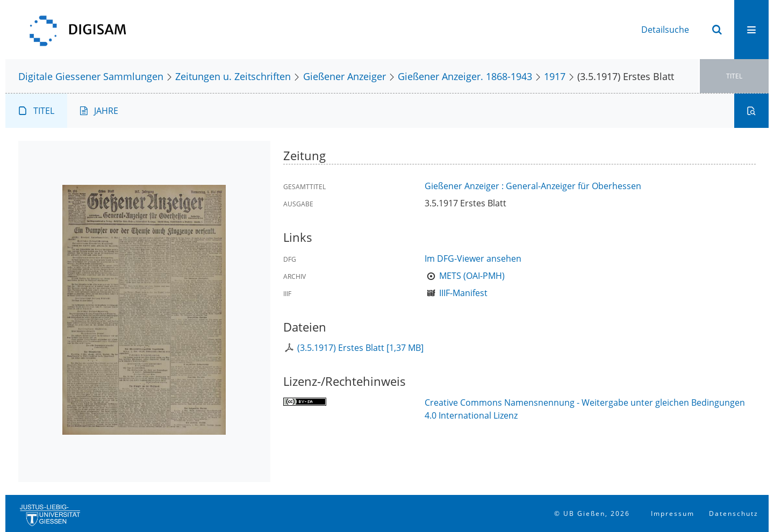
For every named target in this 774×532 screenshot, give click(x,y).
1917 (555, 76)
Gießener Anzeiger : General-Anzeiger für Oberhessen (533, 186)
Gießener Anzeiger (345, 76)
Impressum (673, 513)
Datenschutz (734, 513)
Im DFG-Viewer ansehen (473, 258)
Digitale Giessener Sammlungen (91, 76)
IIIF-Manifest (463, 293)
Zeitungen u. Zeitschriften (233, 76)
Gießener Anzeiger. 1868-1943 (465, 76)
